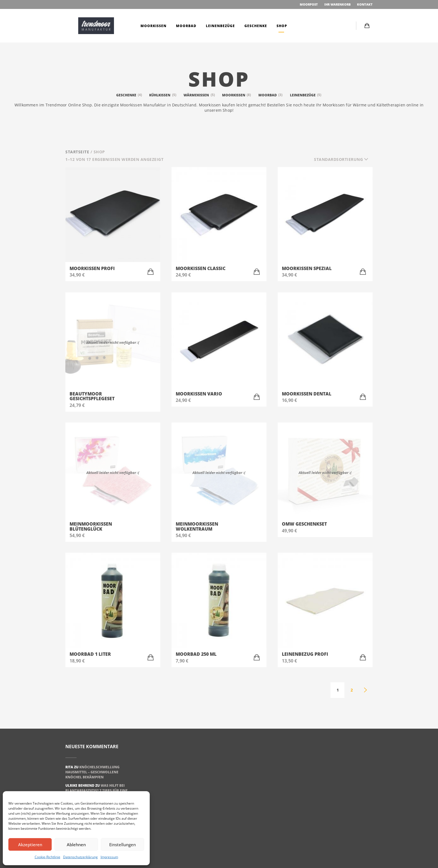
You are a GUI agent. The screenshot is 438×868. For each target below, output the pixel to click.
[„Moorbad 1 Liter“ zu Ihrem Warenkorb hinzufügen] (151, 657)
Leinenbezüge (220, 26)
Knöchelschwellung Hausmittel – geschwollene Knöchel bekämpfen (92, 772)
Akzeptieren (30, 845)
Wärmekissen (199, 95)
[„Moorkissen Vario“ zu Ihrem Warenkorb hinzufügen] (257, 397)
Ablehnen (76, 845)
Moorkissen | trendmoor (96, 26)
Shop (281, 26)
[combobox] (343, 159)
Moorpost (308, 4)
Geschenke (255, 26)
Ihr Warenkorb (337, 4)
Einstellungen (122, 845)
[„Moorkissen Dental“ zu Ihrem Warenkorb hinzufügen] (363, 397)
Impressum (109, 857)
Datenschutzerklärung (80, 857)
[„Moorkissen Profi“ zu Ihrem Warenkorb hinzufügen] (151, 272)
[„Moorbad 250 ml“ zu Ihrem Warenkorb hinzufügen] (257, 657)
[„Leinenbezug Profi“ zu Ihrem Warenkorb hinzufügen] (363, 657)
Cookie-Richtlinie (47, 857)
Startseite (77, 152)
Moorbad (186, 26)
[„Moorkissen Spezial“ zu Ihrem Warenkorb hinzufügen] (363, 272)
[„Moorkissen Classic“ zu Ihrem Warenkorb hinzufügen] (257, 272)
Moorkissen (153, 26)
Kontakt (365, 4)
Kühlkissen (163, 95)
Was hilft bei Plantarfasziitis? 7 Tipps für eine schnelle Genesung (97, 790)
